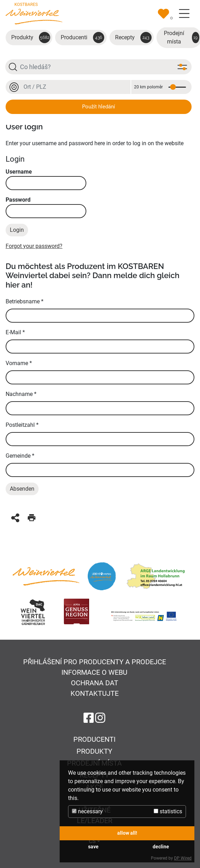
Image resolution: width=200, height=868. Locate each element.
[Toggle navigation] (184, 14)
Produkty (31, 38)
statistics (168, 811)
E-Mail (15, 332)
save (93, 847)
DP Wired (183, 858)
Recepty (133, 38)
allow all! (127, 833)
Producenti (82, 38)
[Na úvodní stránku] (34, 13)
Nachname (21, 394)
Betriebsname (25, 301)
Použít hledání (99, 107)
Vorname (19, 363)
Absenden (22, 489)
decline (161, 847)
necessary (87, 811)
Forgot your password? (34, 246)
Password (46, 207)
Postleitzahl (22, 425)
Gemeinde (20, 456)
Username (46, 179)
